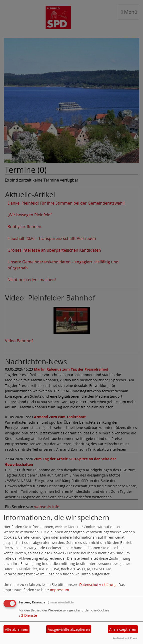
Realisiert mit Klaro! (125, 638)
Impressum (59, 590)
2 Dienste (28, 615)
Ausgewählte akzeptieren (69, 629)
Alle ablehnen (17, 629)
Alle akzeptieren (123, 629)
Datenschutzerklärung (98, 585)
